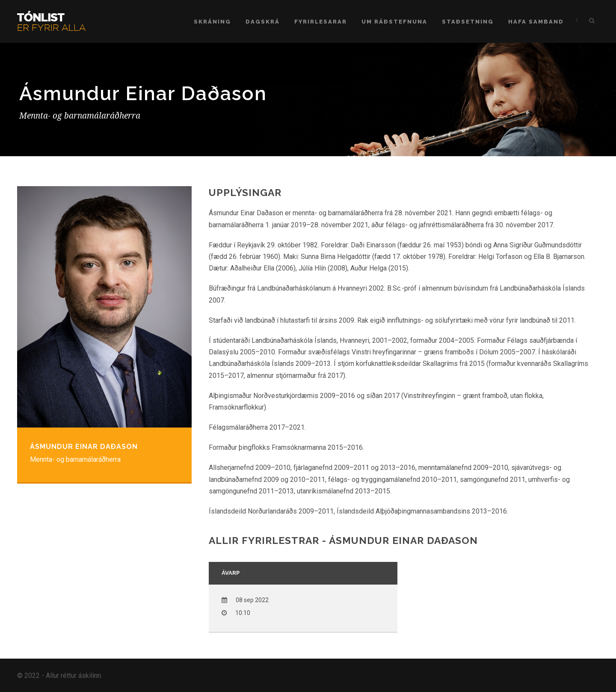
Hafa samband (536, 22)
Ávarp (231, 573)
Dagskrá (263, 22)
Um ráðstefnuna (394, 22)
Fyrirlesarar (321, 22)
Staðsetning (468, 22)
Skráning (212, 22)
